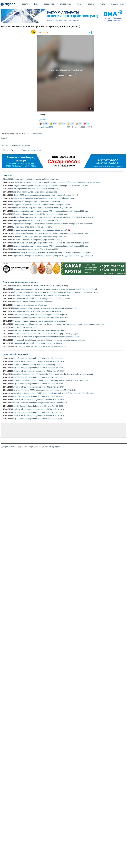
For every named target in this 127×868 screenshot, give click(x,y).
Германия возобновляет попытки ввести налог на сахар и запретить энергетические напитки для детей (55, 289)
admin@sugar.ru (54, 447)
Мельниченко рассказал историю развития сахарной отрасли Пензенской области (46, 337)
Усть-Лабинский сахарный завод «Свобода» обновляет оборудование (41, 299)
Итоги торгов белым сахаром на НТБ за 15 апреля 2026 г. (36, 249)
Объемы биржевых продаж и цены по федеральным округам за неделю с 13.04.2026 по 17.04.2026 (53, 217)
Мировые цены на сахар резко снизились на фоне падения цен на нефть (42, 208)
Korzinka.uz (38, 134)
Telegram (115, 4)
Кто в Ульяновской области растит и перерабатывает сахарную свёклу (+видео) (45, 334)
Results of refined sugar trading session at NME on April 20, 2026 (38, 361)
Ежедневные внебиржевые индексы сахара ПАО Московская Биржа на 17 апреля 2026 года (50, 211)
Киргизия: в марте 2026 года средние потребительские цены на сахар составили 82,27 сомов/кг (52, 252)
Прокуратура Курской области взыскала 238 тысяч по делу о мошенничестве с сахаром (48, 340)
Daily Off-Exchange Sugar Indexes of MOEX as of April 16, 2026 (38, 377)
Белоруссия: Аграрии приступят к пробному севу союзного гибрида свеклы (43, 198)
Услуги (79, 4)
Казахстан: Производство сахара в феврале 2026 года (35, 192)
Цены (38, 4)
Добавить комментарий (32, 150)
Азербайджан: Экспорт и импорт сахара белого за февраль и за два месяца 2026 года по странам (53, 256)
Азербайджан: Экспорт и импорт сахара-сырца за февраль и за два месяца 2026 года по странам (53, 224)
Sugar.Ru (4, 138)
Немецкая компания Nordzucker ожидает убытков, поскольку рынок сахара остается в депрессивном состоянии (58, 324)
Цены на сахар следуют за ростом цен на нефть (32, 227)
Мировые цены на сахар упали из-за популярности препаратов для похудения (45, 308)
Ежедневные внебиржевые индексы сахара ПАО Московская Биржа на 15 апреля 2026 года (50, 246)
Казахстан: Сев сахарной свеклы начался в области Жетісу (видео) (40, 286)
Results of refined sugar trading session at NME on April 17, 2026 (38, 371)
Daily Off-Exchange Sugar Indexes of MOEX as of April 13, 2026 (38, 406)
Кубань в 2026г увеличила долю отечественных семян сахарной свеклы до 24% (45, 195)
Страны (93, 4)
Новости (26, 4)
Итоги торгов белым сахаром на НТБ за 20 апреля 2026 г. (36, 189)
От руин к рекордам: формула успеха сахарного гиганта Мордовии (40, 321)
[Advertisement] (33, 430)
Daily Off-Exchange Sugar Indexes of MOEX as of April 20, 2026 (38, 358)
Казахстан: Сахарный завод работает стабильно (32, 302)
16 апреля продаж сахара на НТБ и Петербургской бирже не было (40, 236)
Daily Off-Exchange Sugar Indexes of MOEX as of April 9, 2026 (37, 419)
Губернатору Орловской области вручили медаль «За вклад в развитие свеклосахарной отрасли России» (56, 292)
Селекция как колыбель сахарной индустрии (31, 305)
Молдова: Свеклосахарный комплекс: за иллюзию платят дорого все (41, 318)
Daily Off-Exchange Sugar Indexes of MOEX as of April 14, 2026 (38, 396)
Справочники (68, 4)
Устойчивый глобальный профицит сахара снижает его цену (37, 240)
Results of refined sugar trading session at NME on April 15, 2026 (38, 387)
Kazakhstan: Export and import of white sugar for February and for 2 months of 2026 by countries (50, 380)
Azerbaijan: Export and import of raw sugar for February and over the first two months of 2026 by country (53, 374)
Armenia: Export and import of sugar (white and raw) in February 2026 (40, 403)
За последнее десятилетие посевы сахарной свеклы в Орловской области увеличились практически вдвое (56, 182)
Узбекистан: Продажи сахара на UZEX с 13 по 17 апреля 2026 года (40, 214)
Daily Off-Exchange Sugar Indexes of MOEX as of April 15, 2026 (38, 384)
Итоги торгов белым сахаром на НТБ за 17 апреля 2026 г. (36, 221)
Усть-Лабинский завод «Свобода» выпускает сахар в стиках (37, 311)
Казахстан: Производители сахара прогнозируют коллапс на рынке (40, 314)
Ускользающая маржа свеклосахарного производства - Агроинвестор (41, 295)
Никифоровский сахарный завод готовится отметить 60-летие (38, 343)
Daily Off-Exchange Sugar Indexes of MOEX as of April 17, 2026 (38, 368)
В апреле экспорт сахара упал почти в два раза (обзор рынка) (40, 230)
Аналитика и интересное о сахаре (20, 282)
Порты (105, 4)
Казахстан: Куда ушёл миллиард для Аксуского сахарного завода (39, 346)
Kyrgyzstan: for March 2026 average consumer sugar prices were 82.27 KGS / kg (44, 390)
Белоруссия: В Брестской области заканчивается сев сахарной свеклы (41, 205)
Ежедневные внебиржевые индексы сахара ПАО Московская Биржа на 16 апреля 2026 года (50, 233)
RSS (122, 4)
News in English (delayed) (16, 354)
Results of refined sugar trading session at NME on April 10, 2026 (38, 415)
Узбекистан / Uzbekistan (21, 146)
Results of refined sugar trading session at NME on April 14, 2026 (38, 400)
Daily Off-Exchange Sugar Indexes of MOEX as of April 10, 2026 (38, 412)
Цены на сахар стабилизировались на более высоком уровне (38, 179)
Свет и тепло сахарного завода (25, 327)
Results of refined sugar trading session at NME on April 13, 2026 (38, 409)
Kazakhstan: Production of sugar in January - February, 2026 (36, 365)
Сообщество (51, 4)
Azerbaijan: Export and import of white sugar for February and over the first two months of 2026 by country (54, 393)
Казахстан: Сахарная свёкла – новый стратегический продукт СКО (40, 330)
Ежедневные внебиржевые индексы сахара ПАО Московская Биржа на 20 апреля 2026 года (50, 186)
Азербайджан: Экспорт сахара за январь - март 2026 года (36, 201)
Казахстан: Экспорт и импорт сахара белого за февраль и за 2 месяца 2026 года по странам (50, 243)
